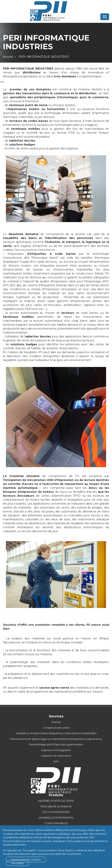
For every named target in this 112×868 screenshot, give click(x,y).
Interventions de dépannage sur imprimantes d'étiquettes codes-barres (56, 739)
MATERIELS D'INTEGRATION (56, 818)
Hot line (56, 722)
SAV (56, 761)
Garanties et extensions (56, 756)
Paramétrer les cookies (26, 860)
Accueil (8, 57)
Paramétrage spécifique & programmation (56, 744)
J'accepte (17, 863)
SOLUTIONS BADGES (56, 812)
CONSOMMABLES (56, 823)
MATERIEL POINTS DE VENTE (56, 801)
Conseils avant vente (56, 728)
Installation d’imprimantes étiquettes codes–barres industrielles (56, 733)
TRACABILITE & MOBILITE (56, 806)
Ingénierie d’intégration (56, 750)
